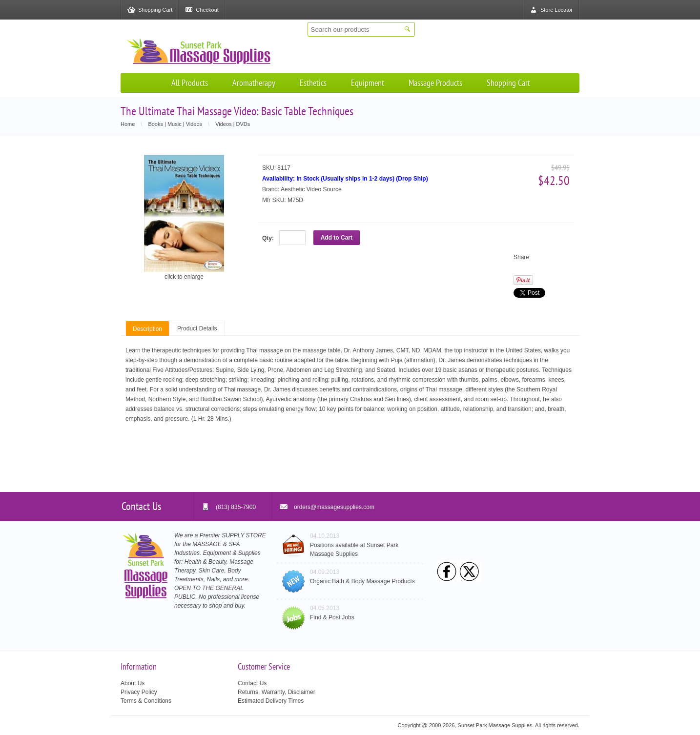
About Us (133, 683)
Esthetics (313, 83)
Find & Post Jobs (332, 617)
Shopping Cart (508, 83)
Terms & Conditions (146, 701)
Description (147, 329)
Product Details (197, 328)
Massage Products (435, 83)
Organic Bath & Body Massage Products (362, 581)
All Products (190, 83)
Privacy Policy (139, 692)
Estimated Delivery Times (271, 701)
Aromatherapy (254, 83)
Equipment (368, 83)
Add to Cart (337, 238)
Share (521, 257)
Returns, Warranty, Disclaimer (277, 692)
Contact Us (252, 683)
